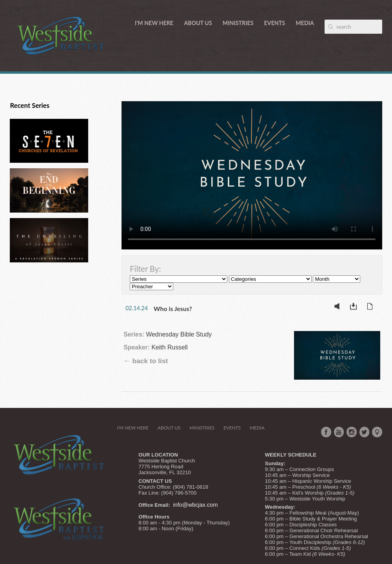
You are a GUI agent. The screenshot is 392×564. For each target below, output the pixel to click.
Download (356, 308)
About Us (198, 23)
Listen (339, 308)
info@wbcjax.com (196, 505)
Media (305, 23)
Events (275, 23)
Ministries (238, 23)
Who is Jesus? (173, 308)
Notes (372, 308)
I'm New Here (154, 23)
